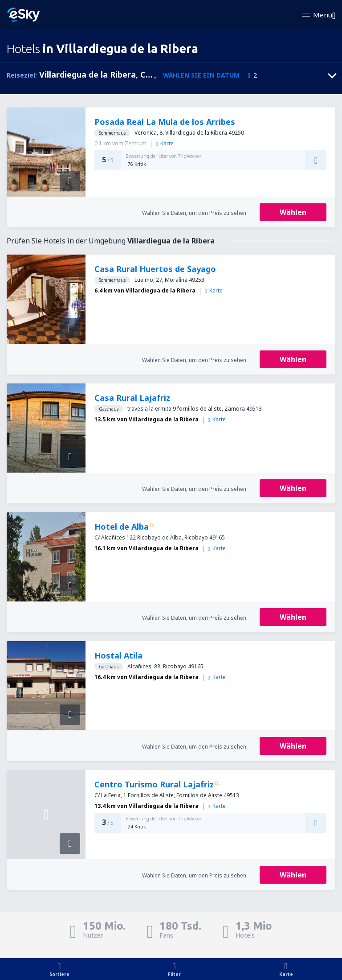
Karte (165, 143)
